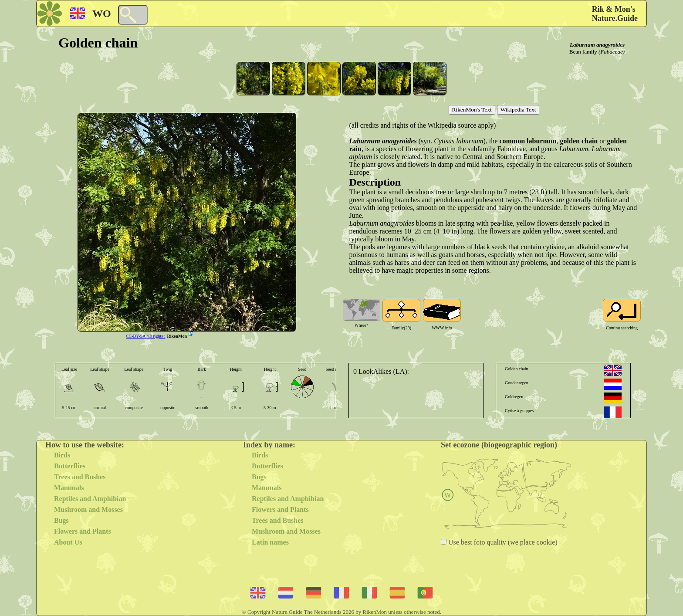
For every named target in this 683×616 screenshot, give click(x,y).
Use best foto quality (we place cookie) (502, 542)
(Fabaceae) (612, 52)
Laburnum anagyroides (597, 45)
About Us (68, 542)
